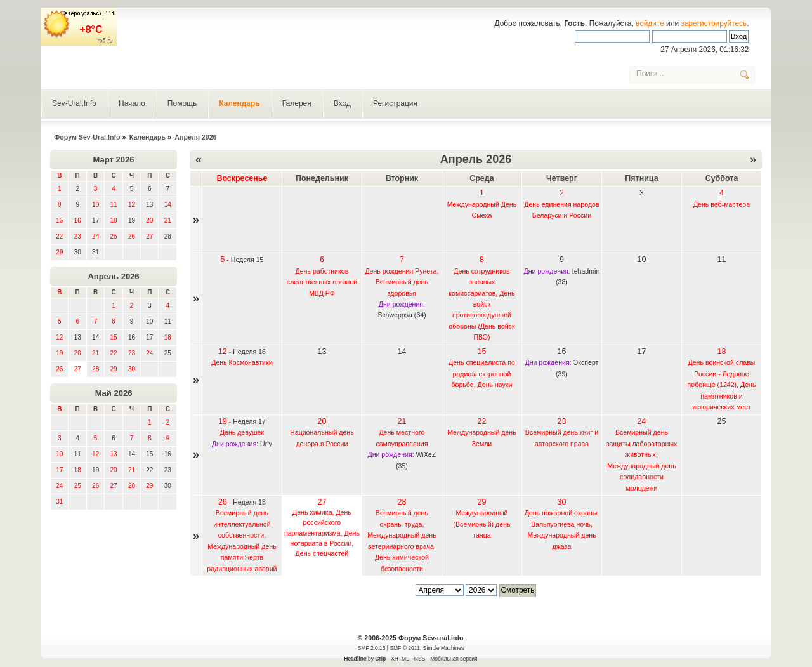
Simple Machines (443, 648)
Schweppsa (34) (402, 315)
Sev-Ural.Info (74, 103)
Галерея (297, 103)
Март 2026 (114, 160)
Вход (342, 103)
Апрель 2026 (113, 276)
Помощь (182, 103)
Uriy (266, 444)
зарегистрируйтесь (714, 23)
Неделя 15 (247, 260)
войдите (650, 23)
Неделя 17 (249, 421)
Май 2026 (114, 393)
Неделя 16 (249, 352)
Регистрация (395, 103)
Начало (132, 103)
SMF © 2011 (405, 648)
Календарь (239, 103)
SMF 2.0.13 (372, 648)
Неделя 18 (249, 502)
